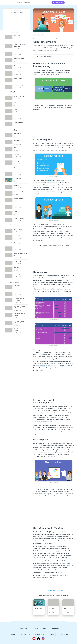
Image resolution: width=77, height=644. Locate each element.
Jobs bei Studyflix (24, 634)
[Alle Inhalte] (68, 3)
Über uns (12, 634)
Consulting (42, 39)
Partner (51, 634)
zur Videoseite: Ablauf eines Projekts (54, 590)
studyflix (10, 2)
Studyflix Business (63, 634)
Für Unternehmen (39, 634)
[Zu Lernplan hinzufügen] (35, 35)
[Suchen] (47, 3)
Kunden (72, 282)
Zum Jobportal (54, 628)
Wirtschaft (36, 39)
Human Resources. (45, 366)
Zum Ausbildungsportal (39, 628)
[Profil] (72, 3)
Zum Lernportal (23, 628)
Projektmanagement (52, 39)
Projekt (51, 181)
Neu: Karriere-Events (58, 3)
